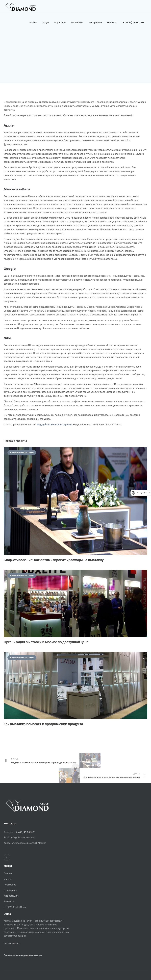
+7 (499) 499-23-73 (25, 832)
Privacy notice (142, 493)
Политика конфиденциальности (23, 955)
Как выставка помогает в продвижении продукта (43, 724)
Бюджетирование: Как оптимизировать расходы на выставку (54, 560)
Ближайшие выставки (22, 453)
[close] (149, 493)
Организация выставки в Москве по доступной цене (46, 642)
